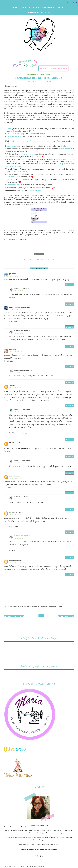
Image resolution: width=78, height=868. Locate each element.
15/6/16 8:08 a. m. (16, 478)
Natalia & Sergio (16, 512)
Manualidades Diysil (14, 136)
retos (49, 74)
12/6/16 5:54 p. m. (16, 309)
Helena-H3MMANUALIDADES (20, 307)
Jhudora (13, 274)
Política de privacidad (39, 13)
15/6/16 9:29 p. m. (16, 514)
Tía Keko (13, 386)
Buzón (36, 8)
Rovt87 (9, 129)
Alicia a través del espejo (16, 134)
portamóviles (11, 177)
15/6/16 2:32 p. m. (21, 499)
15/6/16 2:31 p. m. (21, 412)
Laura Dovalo (15, 443)
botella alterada (65, 149)
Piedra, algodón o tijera (22, 172)
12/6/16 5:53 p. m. (16, 276)
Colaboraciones (49, 8)
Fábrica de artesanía (23, 289)
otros (43, 74)
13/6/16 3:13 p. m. (21, 333)
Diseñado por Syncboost (37, 866)
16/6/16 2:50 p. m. (21, 538)
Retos (61, 8)
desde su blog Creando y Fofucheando (25, 141)
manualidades (33, 74)
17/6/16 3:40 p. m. (16, 563)
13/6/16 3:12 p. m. (21, 291)
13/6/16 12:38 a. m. (16, 352)
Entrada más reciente (14, 616)
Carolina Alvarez (16, 560)
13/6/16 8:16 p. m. (16, 388)
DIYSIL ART (13, 349)
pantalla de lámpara (36, 190)
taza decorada (24, 180)
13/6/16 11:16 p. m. (16, 445)
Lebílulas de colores (28, 154)
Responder (69, 285)
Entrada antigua (66, 616)
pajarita (38, 188)
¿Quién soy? (26, 8)
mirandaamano (16, 476)
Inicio (15, 8)
